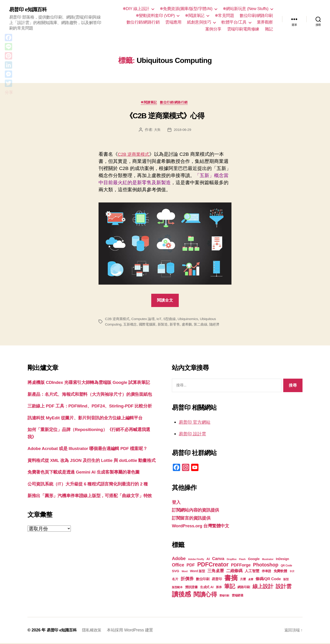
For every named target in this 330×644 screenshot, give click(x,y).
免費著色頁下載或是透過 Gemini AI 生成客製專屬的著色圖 (89, 509)
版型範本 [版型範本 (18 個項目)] (177, 588)
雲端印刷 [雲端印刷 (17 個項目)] (224, 596)
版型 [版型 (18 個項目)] (286, 580)
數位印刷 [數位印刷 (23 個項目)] (203, 580)
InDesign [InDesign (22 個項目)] (283, 560)
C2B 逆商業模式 (135, 155)
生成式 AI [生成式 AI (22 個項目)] (207, 588)
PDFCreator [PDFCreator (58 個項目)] (213, 565)
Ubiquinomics (191, 320)
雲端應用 (173, 22)
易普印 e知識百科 (30, 10)
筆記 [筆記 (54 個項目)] (230, 587)
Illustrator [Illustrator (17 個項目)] (268, 560)
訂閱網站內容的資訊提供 (198, 511)
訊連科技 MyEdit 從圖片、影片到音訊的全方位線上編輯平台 (91, 440)
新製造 (166, 325)
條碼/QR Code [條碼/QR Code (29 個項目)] (268, 580)
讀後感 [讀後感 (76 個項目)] (181, 595)
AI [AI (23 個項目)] (208, 560)
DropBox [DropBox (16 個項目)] (232, 560)
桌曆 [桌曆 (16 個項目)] (251, 580)
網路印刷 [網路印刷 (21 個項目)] (244, 588)
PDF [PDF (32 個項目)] (191, 566)
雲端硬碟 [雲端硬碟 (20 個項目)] (238, 596)
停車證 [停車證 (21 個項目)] (266, 572)
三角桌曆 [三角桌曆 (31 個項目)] (216, 572)
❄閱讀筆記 (195, 16)
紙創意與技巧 (199, 22)
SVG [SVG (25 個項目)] (176, 572)
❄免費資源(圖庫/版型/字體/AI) (186, 9)
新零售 (178, 325)
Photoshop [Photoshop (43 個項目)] (266, 566)
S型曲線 (172, 320)
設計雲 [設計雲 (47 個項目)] (283, 587)
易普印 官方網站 (196, 423)
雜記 (269, 29)
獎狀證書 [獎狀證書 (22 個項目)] (191, 588)
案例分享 (213, 29)
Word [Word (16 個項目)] (184, 572)
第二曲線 (206, 325)
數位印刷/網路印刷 (256, 16)
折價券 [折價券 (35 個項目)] (187, 579)
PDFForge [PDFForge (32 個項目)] (241, 566)
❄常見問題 (224, 16)
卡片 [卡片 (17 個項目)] (292, 572)
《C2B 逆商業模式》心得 (165, 117)
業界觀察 (265, 22)
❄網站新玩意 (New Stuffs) (246, 9)
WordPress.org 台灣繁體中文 (204, 527)
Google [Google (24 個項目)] (254, 560)
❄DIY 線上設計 (136, 9)
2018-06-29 (183, 131)
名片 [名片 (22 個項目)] (175, 580)
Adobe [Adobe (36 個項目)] (179, 559)
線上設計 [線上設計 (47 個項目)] (263, 587)
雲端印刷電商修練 (243, 29)
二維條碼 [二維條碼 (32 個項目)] (234, 572)
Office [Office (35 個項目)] (178, 566)
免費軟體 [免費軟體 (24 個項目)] (280, 572)
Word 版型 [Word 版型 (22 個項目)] (198, 572)
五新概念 (131, 325)
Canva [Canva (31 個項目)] (218, 560)
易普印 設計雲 (194, 435)
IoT (161, 320)
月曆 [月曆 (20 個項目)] (243, 580)
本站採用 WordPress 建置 (133, 631)
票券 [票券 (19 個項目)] (219, 588)
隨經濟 (220, 325)
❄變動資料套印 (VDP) (155, 16)
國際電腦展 (150, 325)
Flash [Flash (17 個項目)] (242, 560)
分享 (9, 92)
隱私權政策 (94, 631)
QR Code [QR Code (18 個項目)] (286, 566)
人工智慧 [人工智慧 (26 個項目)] (252, 572)
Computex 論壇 (145, 320)
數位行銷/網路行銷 (143, 22)
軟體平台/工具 (234, 22)
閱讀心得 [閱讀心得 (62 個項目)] (205, 595)
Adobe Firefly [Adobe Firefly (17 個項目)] (196, 560)
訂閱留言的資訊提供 (193, 519)
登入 (177, 503)
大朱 (157, 131)
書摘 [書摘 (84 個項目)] (231, 579)
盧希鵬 (191, 325)
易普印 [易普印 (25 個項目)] (217, 580)
